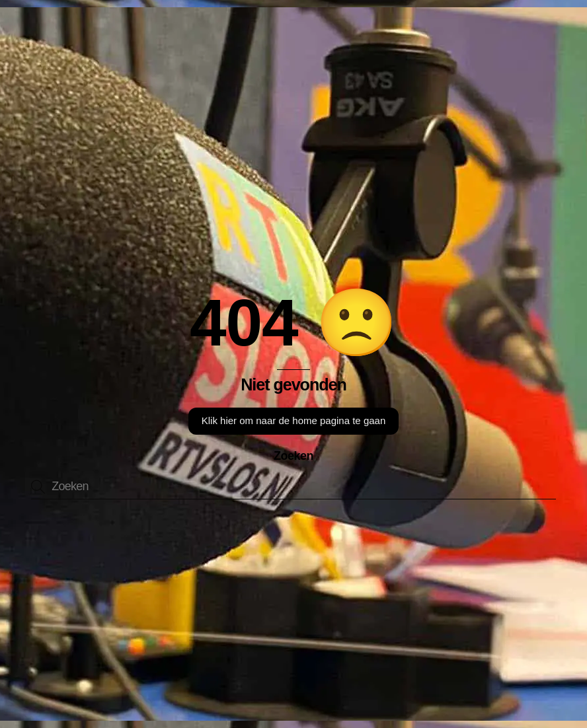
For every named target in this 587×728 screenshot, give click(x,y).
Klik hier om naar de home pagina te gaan (294, 420)
